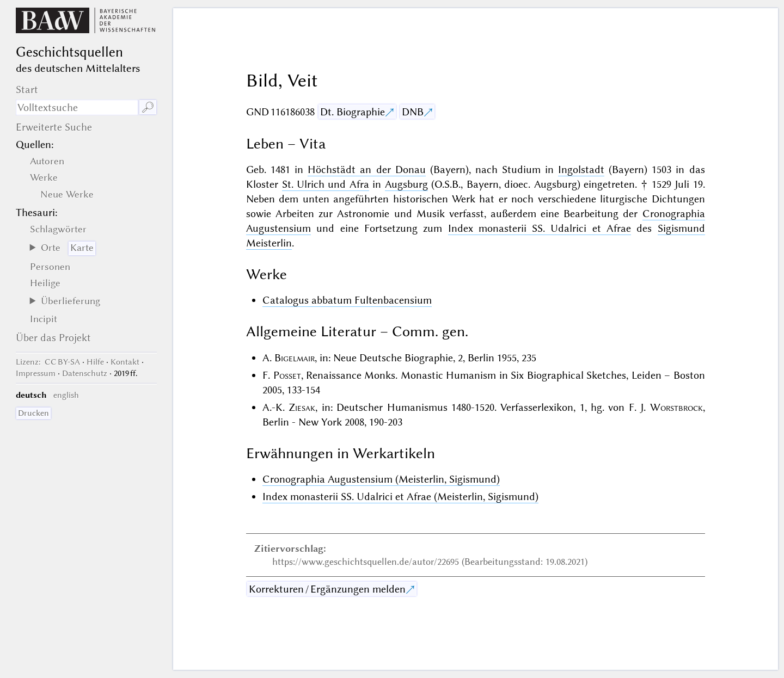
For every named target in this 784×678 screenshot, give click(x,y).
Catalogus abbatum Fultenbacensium (347, 300)
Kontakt (125, 362)
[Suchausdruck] (77, 107)
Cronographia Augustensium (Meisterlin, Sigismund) (381, 479)
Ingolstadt (581, 169)
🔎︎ (148, 107)
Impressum (36, 373)
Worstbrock (676, 407)
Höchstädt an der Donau (366, 169)
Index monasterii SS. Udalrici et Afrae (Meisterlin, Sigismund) (400, 497)
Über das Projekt (53, 338)
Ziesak (302, 407)
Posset (287, 375)
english (66, 395)
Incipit (44, 319)
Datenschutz (85, 373)
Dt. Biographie (353, 112)
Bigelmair (295, 358)
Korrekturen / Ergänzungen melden (327, 589)
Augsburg (406, 184)
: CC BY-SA (48, 362)
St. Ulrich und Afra (326, 184)
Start (27, 90)
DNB (413, 112)
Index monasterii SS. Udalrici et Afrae (540, 228)
